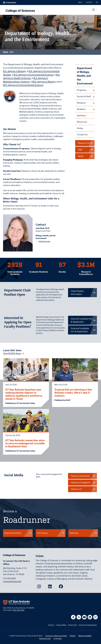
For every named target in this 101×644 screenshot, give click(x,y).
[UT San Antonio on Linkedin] (90, 617)
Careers (51, 625)
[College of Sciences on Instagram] (40, 587)
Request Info (85, 143)
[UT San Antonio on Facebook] (73, 617)
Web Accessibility (85, 636)
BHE (12, 52)
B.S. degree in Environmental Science (34, 75)
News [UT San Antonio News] (80, 2)
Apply (85, 156)
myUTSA (89, 2)
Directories (73, 625)
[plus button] (85, 90)
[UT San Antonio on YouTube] (84, 617)
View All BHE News (14, 353)
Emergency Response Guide (56, 636)
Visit (85, 150)
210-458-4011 (19, 610)
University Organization (88, 625)
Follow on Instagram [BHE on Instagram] (83, 483)
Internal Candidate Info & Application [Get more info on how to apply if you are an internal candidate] (83, 320)
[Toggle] (93, 10)
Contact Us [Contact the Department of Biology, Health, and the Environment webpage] (82, 135)
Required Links (45, 638)
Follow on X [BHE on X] (83, 489)
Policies (73, 636)
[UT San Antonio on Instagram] (96, 617)
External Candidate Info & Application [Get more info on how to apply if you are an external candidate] (83, 330)
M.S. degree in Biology (44, 82)
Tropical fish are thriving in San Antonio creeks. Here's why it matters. (73, 393)
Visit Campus (50, 533)
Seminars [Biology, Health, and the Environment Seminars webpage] (81, 116)
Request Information (18, 533)
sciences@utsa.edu (12, 581)
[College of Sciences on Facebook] (61, 587)
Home (6, 52)
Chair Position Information (83, 293)
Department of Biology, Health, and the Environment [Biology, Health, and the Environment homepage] (85, 76)
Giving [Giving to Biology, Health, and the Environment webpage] (80, 128)
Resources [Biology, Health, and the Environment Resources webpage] (82, 122)
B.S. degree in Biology (14, 71)
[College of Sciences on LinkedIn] (50, 587)
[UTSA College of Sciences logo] (20, 10)
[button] (97, 2)
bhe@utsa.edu (44, 241)
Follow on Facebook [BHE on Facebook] (83, 476)
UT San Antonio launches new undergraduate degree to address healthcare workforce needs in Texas (24, 394)
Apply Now (83, 533)
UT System (58, 638)
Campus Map (61, 625)
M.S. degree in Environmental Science (23, 85)
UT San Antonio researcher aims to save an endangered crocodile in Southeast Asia (25, 443)
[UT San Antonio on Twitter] (79, 617)
